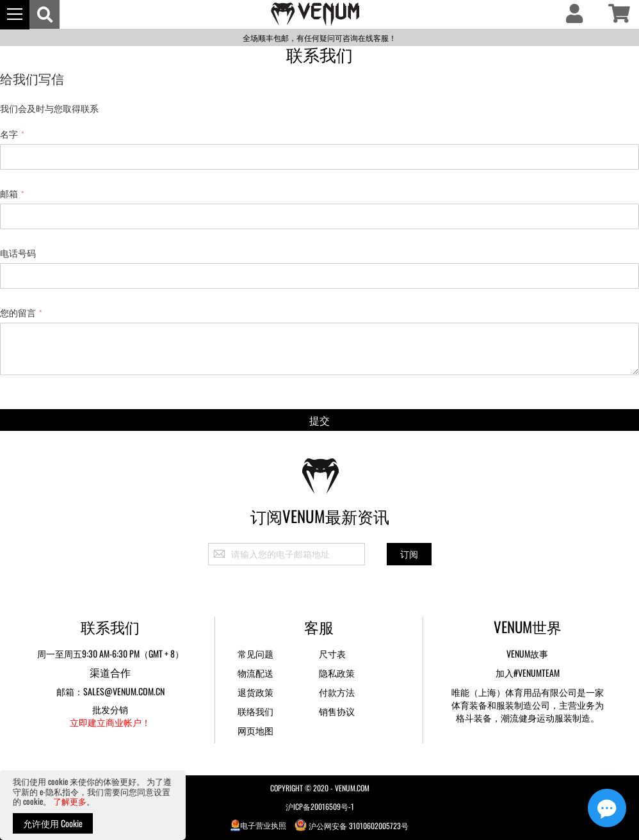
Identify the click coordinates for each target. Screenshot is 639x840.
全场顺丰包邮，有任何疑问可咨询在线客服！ (319, 37)
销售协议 (337, 711)
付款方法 (337, 692)
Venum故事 (527, 653)
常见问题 (255, 653)
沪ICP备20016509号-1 (320, 806)
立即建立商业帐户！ (110, 722)
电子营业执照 (259, 825)
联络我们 (255, 711)
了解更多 (70, 801)
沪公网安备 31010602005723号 (352, 825)
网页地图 (255, 730)
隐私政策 (337, 673)
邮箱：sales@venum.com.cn (110, 691)
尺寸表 (332, 653)
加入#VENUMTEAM (528, 673)
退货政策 (255, 692)
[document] (93, 805)
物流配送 (255, 673)
